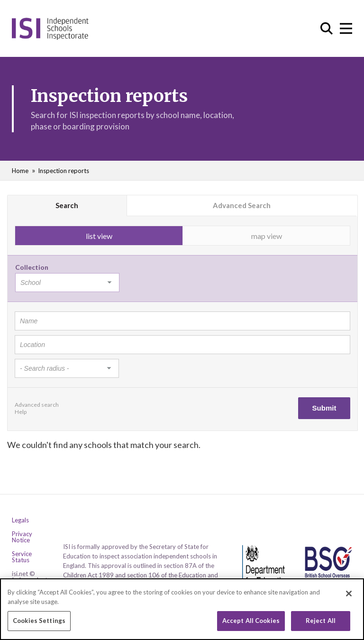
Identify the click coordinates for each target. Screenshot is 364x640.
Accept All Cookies (251, 624)
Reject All (321, 624)
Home (20, 171)
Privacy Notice (22, 537)
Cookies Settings (39, 624)
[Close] (349, 597)
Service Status (22, 557)
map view (267, 236)
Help (21, 412)
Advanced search (37, 405)
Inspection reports (64, 171)
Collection (32, 267)
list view (99, 236)
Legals (20, 520)
